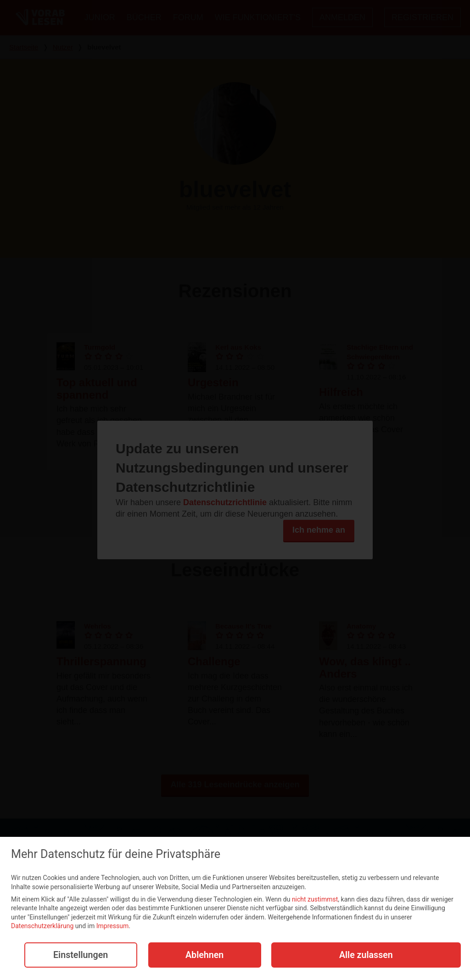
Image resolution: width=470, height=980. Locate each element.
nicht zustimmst (315, 900)
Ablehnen (204, 955)
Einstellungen (80, 955)
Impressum (112, 927)
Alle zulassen (366, 955)
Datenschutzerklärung (42, 927)
